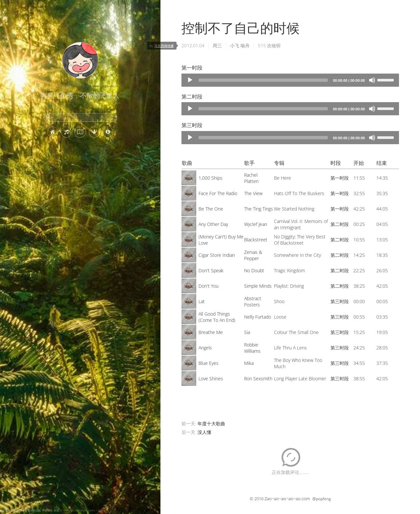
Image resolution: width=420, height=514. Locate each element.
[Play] (190, 80)
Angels (205, 348)
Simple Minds (258, 286)
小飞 (235, 45)
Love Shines (211, 379)
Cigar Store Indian (217, 255)
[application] (290, 80)
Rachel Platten (251, 178)
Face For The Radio (218, 193)
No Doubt (254, 270)
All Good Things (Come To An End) (217, 317)
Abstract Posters (253, 302)
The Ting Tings (259, 209)
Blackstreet (256, 240)
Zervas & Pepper (253, 255)
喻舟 (245, 45)
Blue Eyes (209, 363)
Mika (249, 363)
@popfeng (322, 499)
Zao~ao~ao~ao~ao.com (287, 499)
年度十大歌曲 (211, 424)
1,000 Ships (210, 178)
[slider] (263, 80)
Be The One (211, 209)
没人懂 (204, 432)
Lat (202, 301)
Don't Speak (211, 270)
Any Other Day (213, 224)
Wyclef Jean (256, 224)
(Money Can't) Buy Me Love (221, 240)
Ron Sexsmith (258, 379)
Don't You (209, 286)
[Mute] (372, 80)
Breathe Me (211, 332)
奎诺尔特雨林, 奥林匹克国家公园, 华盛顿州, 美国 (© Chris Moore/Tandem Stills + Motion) (55, 510)
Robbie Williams (252, 348)
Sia (247, 332)
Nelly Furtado (258, 317)
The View (253, 193)
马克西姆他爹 (164, 46)
